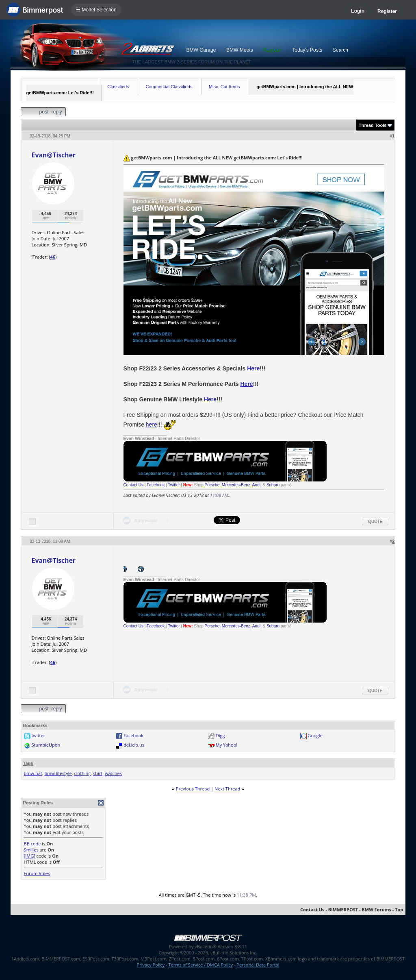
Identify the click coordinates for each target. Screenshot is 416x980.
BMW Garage (201, 50)
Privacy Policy (151, 965)
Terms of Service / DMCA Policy (200, 965)
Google (315, 735)
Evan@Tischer (54, 155)
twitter (38, 735)
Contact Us (133, 485)
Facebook (156, 485)
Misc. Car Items (224, 87)
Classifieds (118, 87)
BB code (32, 844)
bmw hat (33, 773)
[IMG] (30, 856)
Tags (28, 763)
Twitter (174, 485)
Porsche (212, 485)
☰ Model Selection (96, 10)
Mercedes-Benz (236, 485)
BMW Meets (239, 50)
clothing (82, 773)
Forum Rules (37, 873)
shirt (98, 773)
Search (340, 50)
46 (53, 257)
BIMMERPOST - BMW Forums (360, 909)
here (152, 425)
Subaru (273, 485)
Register (387, 11)
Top (399, 909)
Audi (256, 485)
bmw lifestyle (58, 773)
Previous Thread (193, 789)
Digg (220, 735)
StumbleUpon (46, 745)
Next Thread (227, 789)
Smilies (31, 850)
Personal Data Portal (258, 965)
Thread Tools (373, 125)
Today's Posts (307, 50)
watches (113, 773)
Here (253, 368)
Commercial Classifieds (169, 87)
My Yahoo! (226, 745)
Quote (375, 522)
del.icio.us (134, 745)
